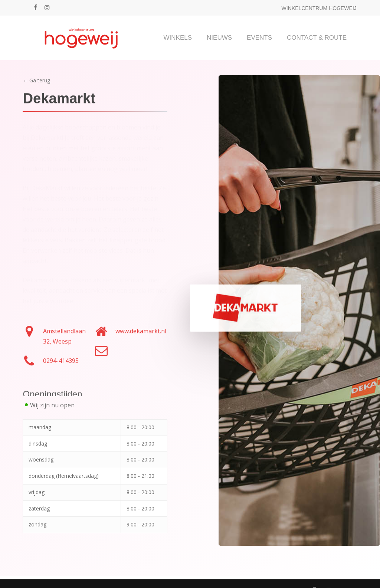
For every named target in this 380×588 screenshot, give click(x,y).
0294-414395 (61, 364)
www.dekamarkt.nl (141, 335)
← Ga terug (36, 80)
